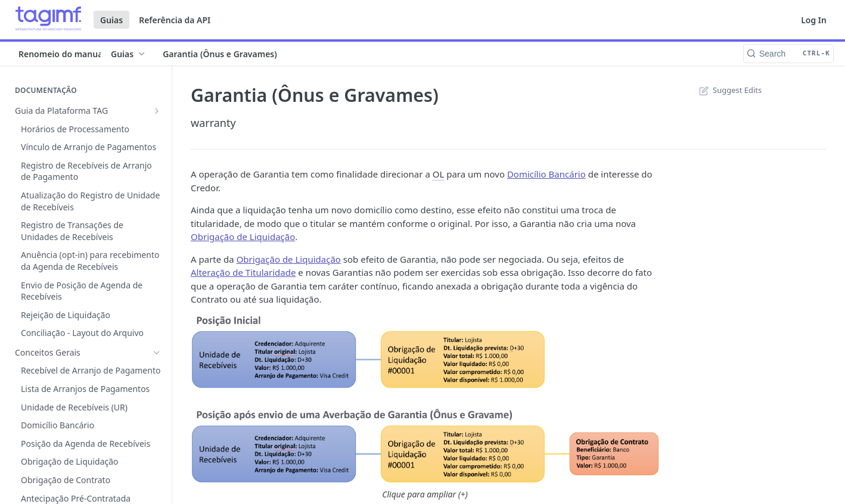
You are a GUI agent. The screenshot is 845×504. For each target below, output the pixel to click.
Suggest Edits (729, 90)
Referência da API (175, 20)
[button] (425, 399)
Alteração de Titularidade (243, 272)
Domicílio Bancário (546, 174)
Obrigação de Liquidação (243, 237)
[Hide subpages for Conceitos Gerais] (157, 129)
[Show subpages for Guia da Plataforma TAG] (157, 111)
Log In (814, 20)
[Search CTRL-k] (788, 54)
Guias (111, 20)
